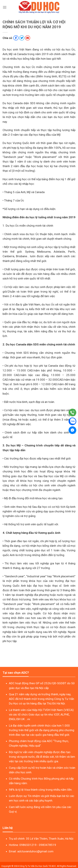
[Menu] (5, 7)
